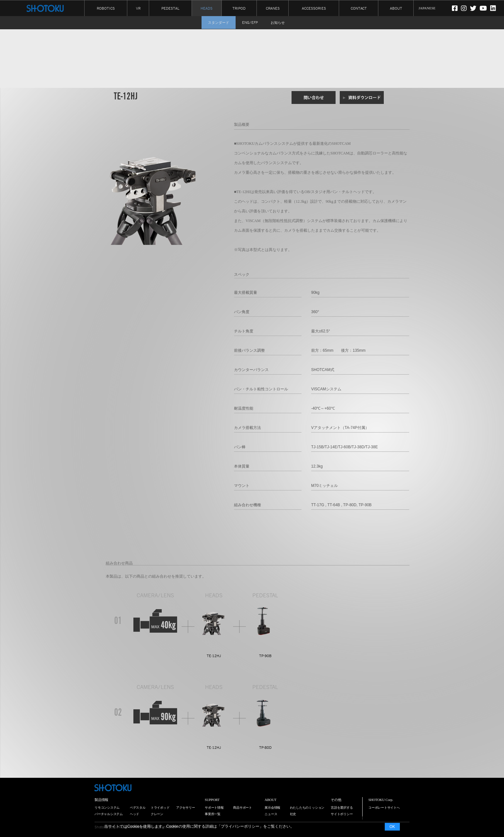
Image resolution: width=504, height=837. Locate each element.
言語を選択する (342, 808)
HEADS (207, 8)
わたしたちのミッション (307, 808)
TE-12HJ (214, 656)
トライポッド (160, 808)
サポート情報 (214, 808)
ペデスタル (138, 808)
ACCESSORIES (314, 8)
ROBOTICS (106, 8)
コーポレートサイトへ (384, 808)
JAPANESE (427, 8)
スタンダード (219, 23)
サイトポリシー (342, 814)
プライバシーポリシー (240, 826)
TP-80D (265, 748)
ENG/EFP (250, 23)
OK (392, 827)
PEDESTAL (170, 8)
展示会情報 (272, 808)
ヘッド (135, 814)
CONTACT (359, 8)
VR (138, 8)
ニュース (271, 814)
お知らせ (278, 23)
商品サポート (243, 808)
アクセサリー (186, 808)
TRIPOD (239, 8)
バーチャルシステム (109, 814)
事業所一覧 (213, 814)
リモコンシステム (107, 808)
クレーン (157, 814)
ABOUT (396, 8)
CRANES (273, 8)
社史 (293, 814)
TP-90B (265, 656)
